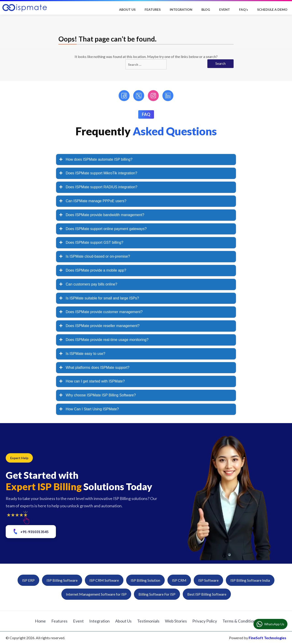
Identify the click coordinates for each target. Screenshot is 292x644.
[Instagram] (153, 96)
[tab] (146, 160)
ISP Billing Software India (250, 580)
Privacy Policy (205, 621)
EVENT (225, 9)
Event (78, 621)
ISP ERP (28, 580)
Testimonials (148, 621)
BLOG (206, 9)
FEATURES (153, 9)
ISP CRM (179, 580)
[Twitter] (139, 96)
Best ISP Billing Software (207, 594)
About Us (123, 621)
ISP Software (208, 580)
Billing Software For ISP (157, 594)
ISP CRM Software (104, 580)
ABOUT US (127, 9)
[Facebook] (124, 96)
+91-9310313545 (30, 531)
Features (59, 621)
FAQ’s (244, 9)
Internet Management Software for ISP (96, 594)
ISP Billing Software (62, 580)
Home (40, 621)
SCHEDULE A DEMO (272, 9)
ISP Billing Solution (145, 580)
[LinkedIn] (168, 96)
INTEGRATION (181, 9)
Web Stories (176, 621)
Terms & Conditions (240, 621)
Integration (99, 621)
